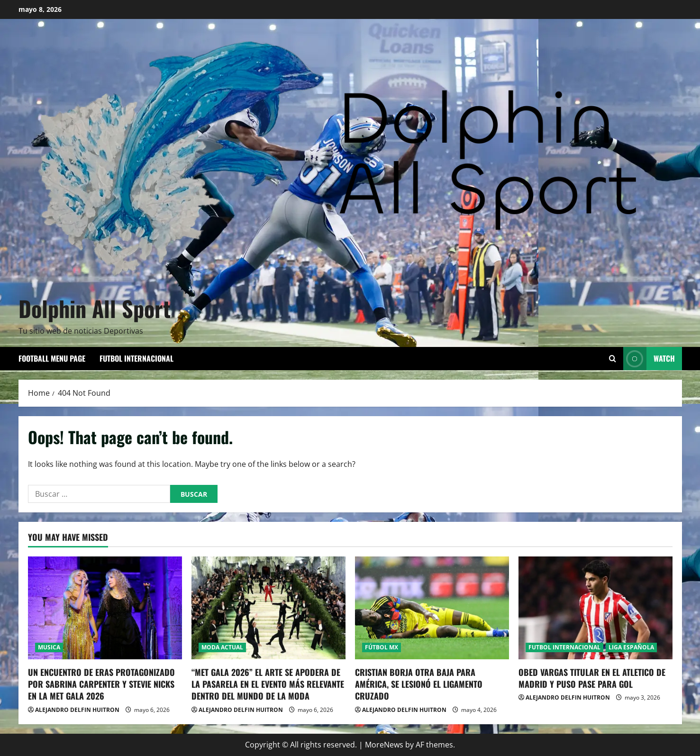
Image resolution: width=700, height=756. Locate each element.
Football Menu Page (52, 358)
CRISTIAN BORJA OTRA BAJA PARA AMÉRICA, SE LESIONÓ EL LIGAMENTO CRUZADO (419, 684)
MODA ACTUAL (222, 647)
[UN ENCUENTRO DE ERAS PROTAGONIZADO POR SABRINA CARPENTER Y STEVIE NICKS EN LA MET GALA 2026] (105, 608)
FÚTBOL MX (382, 647)
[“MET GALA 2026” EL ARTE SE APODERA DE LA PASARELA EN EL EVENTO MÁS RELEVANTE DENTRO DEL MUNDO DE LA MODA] (268, 608)
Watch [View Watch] (649, 359)
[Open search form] (613, 359)
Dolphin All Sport (95, 308)
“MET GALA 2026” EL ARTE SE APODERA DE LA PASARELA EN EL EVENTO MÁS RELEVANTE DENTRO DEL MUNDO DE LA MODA (268, 684)
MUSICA (49, 647)
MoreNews (384, 745)
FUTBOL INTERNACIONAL (136, 358)
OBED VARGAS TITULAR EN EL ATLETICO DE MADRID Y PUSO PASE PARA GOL (592, 678)
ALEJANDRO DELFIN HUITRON (77, 710)
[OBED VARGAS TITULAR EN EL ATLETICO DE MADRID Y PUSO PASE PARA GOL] (595, 608)
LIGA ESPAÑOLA (631, 647)
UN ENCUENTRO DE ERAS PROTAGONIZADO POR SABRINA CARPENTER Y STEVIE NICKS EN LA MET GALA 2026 (101, 684)
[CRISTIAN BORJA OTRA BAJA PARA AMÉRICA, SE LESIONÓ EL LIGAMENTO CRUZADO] (432, 608)
